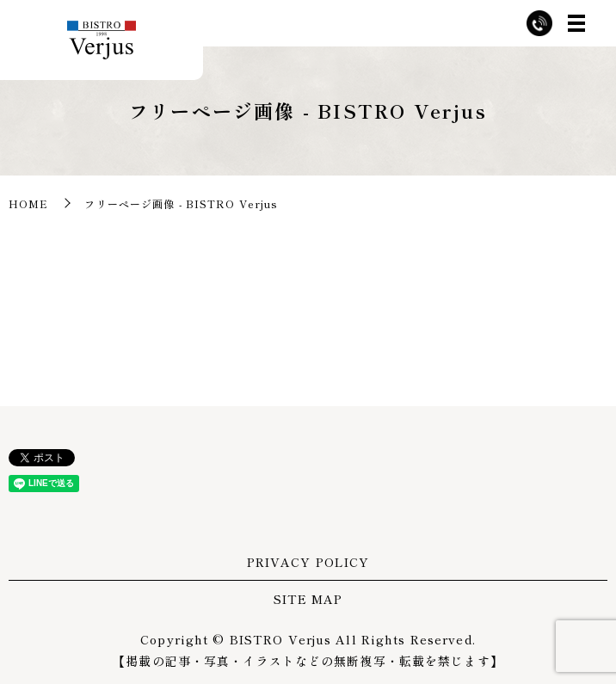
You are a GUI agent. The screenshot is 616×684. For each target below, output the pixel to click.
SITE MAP (308, 599)
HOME (28, 203)
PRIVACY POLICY (308, 562)
